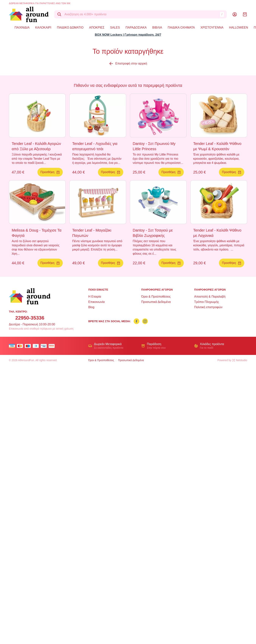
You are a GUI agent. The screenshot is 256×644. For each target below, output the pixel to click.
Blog (91, 307)
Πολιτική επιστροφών (208, 307)
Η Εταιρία (95, 297)
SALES (115, 28)
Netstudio (240, 360)
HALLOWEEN (239, 28)
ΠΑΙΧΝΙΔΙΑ (22, 28)
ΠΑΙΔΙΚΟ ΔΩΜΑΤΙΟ (70, 28)
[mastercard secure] (53, 346)
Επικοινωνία (97, 302)
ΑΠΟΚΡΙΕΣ (97, 28)
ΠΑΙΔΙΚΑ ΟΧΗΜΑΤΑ (181, 28)
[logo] (29, 14)
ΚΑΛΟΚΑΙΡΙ (43, 28)
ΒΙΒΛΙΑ (157, 28)
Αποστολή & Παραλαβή (210, 297)
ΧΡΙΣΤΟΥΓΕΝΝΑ (212, 28)
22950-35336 (30, 318)
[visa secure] (45, 346)
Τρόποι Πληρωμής (207, 302)
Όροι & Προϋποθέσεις (156, 297)
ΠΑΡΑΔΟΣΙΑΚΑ (136, 28)
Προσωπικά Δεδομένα (156, 302)
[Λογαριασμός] (235, 14)
